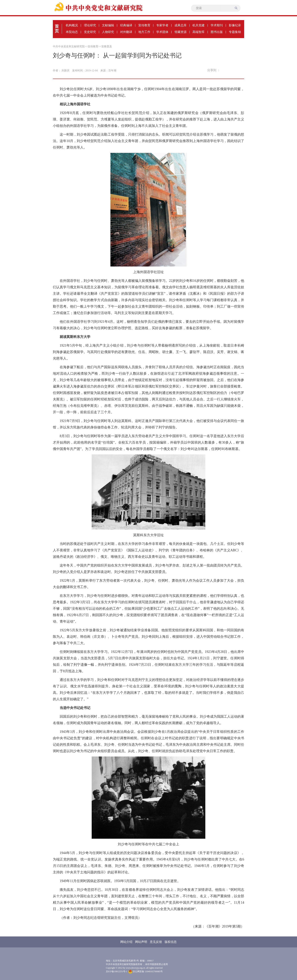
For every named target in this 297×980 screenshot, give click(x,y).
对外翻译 (126, 32)
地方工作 (144, 32)
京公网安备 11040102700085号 (146, 971)
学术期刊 (217, 25)
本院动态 (72, 32)
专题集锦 (235, 32)
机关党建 (199, 25)
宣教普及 (107, 46)
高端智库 (199, 32)
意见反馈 (156, 942)
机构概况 (72, 25)
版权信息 (171, 942)
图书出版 (217, 32)
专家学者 (162, 25)
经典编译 (126, 25)
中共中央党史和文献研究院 (69, 46)
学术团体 (162, 32)
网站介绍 (126, 942)
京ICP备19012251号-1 (117, 971)
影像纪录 (235, 25)
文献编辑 (108, 25)
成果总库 (181, 25)
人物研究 (108, 32)
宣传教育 (144, 25)
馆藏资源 (181, 32)
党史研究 (90, 32)
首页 (57, 29)
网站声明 (141, 942)
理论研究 (90, 25)
